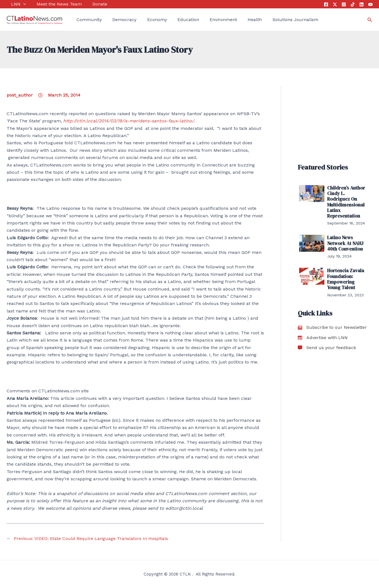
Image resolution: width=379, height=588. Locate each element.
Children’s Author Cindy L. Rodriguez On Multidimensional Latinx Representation (347, 201)
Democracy (117, 20)
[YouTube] (370, 4)
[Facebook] (326, 4)
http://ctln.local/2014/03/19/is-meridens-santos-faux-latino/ (129, 121)
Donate (90, 4)
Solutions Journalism (276, 20)
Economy (148, 20)
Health (238, 20)
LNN (14, 4)
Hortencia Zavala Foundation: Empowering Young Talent (347, 276)
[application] (19, 4)
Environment (209, 20)
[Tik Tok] (353, 4)
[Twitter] (335, 4)
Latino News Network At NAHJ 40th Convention (345, 241)
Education (176, 20)
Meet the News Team (52, 4)
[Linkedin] (362, 4)
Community (85, 20)
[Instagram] (344, 4)
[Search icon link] (370, 20)
